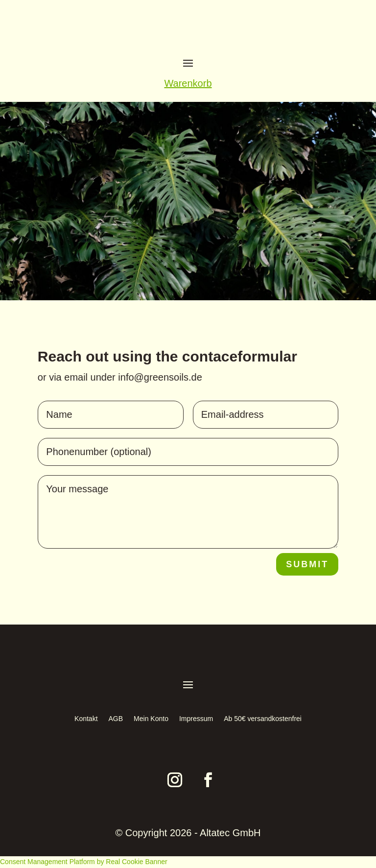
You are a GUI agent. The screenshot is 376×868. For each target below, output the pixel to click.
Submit (307, 564)
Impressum (196, 719)
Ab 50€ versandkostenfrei (263, 719)
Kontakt (86, 719)
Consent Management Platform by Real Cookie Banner (84, 862)
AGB (116, 719)
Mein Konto (151, 719)
